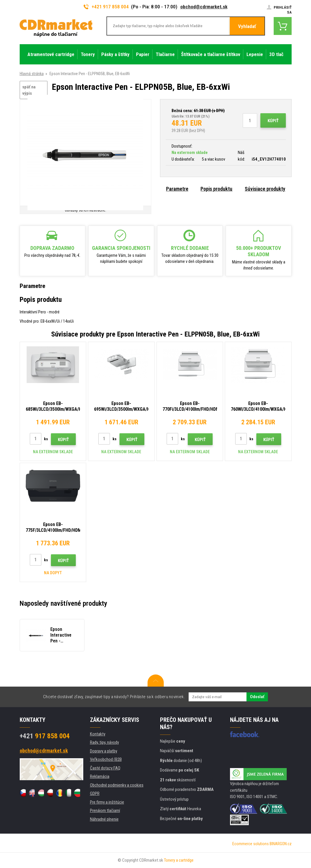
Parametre (177, 189)
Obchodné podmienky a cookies (117, 785)
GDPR (95, 793)
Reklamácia (100, 776)
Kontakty (98, 734)
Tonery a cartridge (179, 860)
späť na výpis (29, 90)
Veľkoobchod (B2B (106, 759)
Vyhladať (247, 26)
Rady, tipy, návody (104, 742)
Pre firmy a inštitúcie (107, 802)
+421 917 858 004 (106, 7)
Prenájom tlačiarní (105, 811)
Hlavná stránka (32, 74)
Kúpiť (273, 121)
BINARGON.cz (281, 844)
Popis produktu (216, 189)
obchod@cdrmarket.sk (204, 7)
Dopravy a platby (104, 751)
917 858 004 (45, 736)
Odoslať (257, 697)
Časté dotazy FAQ (105, 768)
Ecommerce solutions (251, 844)
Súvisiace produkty (265, 189)
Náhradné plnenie (104, 819)
